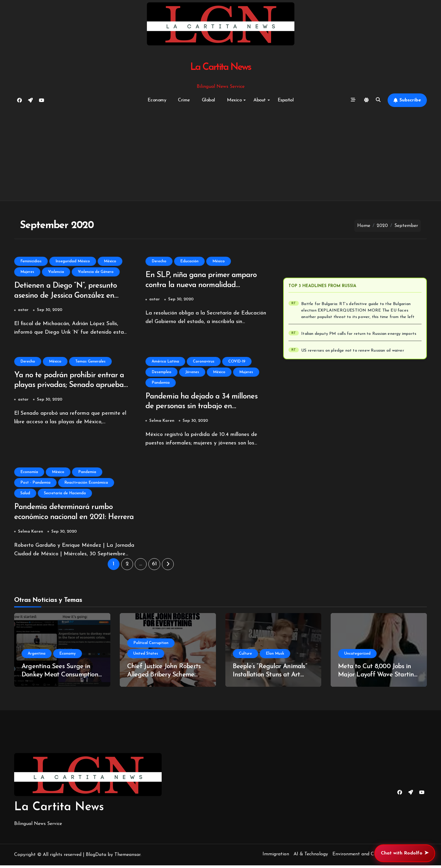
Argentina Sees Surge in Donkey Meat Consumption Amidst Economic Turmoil (60, 678)
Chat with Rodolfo (405, 853)
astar (23, 311)
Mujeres (27, 272)
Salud (25, 495)
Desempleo (162, 373)
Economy (157, 100)
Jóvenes (192, 373)
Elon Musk (275, 656)
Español (286, 100)
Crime (184, 100)
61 (154, 567)
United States (146, 656)
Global (208, 100)
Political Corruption (151, 646)
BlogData (96, 857)
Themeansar (127, 857)
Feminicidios (31, 261)
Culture (245, 656)
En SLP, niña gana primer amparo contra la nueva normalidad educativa (204, 286)
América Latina (165, 362)
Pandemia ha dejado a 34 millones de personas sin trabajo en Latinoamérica (204, 408)
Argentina (37, 656)
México (110, 261)
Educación (189, 261)
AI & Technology (311, 857)
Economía (29, 474)
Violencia (56, 272)
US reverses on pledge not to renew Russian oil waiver (353, 351)
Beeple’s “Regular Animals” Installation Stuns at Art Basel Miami (270, 678)
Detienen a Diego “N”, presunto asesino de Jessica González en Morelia (67, 296)
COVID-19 (237, 362)
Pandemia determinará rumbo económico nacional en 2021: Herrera (66, 519)
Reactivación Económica (86, 484)
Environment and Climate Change (369, 857)
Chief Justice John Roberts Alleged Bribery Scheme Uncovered (164, 678)
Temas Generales (90, 362)
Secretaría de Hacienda (65, 495)
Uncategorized (357, 656)
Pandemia (161, 384)
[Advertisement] (221, 154)
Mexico (236, 100)
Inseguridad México (73, 261)
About (262, 100)
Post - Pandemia (35, 484)
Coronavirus (204, 362)
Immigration (276, 857)
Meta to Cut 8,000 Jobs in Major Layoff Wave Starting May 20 (378, 678)
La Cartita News (220, 67)
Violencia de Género (96, 272)
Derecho (159, 261)
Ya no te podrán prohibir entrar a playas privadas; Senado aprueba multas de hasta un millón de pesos (74, 387)
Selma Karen (162, 423)
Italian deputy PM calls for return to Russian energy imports (359, 334)
